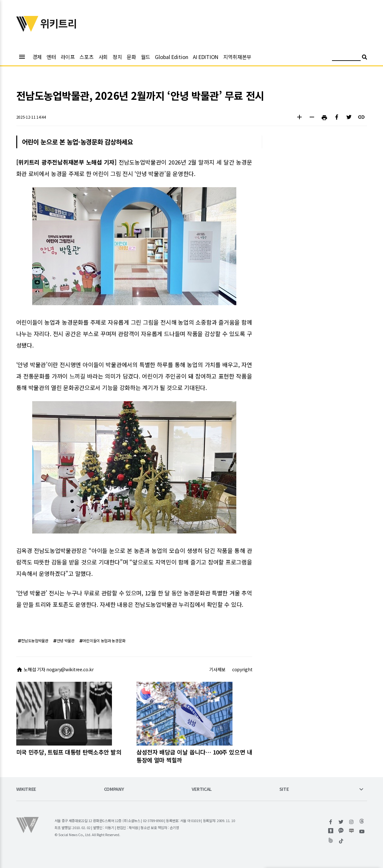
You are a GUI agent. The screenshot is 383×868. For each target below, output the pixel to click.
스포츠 (86, 57)
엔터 (51, 57)
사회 (103, 57)
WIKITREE (26, 789)
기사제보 (217, 669)
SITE (284, 789)
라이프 (68, 57)
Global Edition (172, 57)
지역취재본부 (237, 57)
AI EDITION (206, 57)
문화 (131, 57)
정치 (117, 57)
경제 (37, 57)
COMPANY (114, 789)
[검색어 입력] (346, 58)
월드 (146, 57)
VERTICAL (202, 789)
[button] (300, 118)
